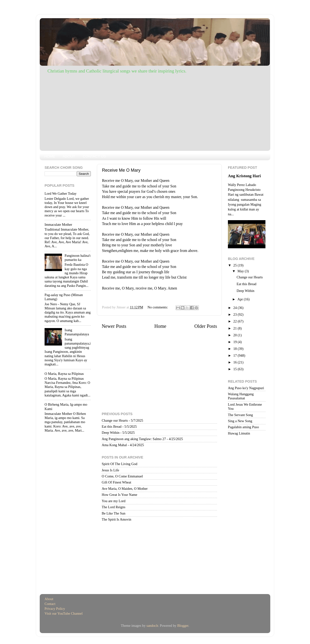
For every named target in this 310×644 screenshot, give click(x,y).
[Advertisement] (155, 111)
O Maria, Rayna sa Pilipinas (64, 374)
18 (235, 349)
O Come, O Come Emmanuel (122, 476)
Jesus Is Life (110, 470)
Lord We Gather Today (61, 193)
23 (235, 314)
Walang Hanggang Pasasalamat (241, 396)
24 (235, 308)
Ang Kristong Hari (244, 176)
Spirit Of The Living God (120, 464)
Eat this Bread (112, 427)
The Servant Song (240, 415)
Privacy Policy (55, 609)
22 (235, 321)
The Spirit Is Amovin (116, 519)
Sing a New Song (240, 421)
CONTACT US (94, 156)
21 (235, 328)
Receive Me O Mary (121, 170)
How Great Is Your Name (120, 495)
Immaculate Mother (58, 225)
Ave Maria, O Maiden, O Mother (125, 489)
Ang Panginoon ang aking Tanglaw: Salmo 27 (134, 439)
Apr (241, 299)
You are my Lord (114, 501)
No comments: (158, 307)
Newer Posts (114, 326)
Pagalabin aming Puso (243, 427)
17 (235, 355)
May (241, 271)
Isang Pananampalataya (77, 332)
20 (235, 335)
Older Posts (206, 326)
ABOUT (69, 156)
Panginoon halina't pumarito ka (78, 258)
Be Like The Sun (114, 513)
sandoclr (152, 626)
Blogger (183, 626)
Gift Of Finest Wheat (116, 482)
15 (235, 369)
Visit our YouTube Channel (64, 613)
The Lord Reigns (114, 507)
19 (235, 342)
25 (235, 265)
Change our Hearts (115, 420)
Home (160, 326)
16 (235, 362)
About (49, 599)
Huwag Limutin (239, 433)
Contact (50, 604)
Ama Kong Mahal (114, 445)
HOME (50, 156)
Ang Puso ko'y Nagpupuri (246, 388)
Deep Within (111, 433)
